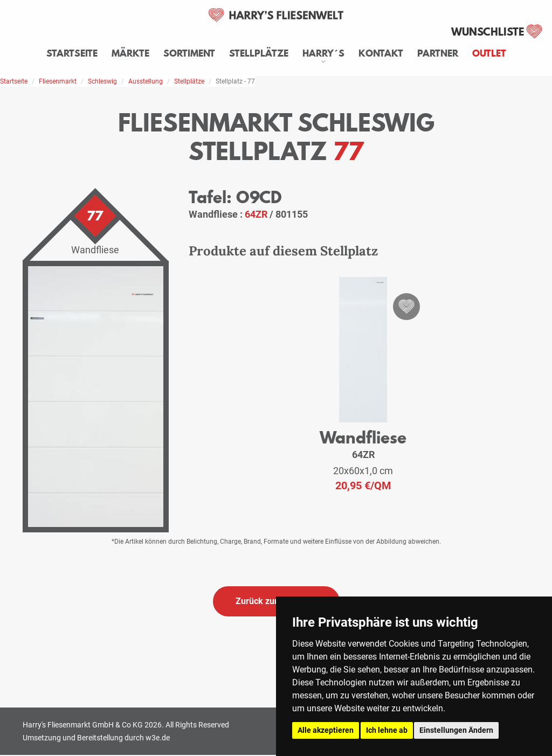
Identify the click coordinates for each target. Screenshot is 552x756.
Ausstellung (146, 81)
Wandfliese (363, 437)
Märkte (130, 53)
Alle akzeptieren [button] (326, 730)
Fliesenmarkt (58, 81)
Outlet (489, 53)
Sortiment (189, 53)
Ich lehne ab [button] (387, 730)
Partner (438, 53)
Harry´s (323, 53)
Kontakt (381, 53)
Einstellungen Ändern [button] (456, 730)
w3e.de (158, 738)
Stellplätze (259, 53)
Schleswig (102, 81)
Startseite (72, 53)
